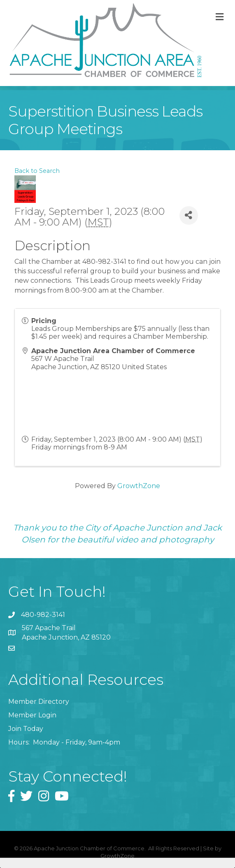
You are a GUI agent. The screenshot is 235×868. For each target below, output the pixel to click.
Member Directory (39, 702)
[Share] (189, 215)
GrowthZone (139, 486)
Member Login (32, 715)
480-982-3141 (43, 615)
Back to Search (37, 171)
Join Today (26, 729)
